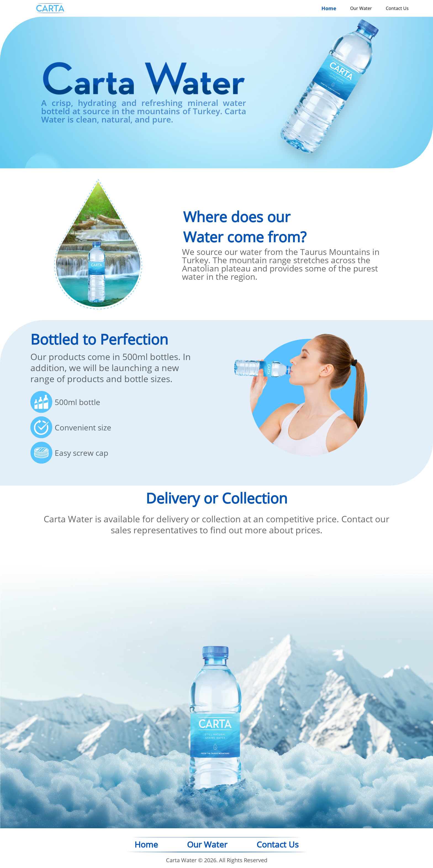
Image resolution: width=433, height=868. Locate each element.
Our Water (361, 8)
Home (329, 8)
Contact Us (397, 8)
